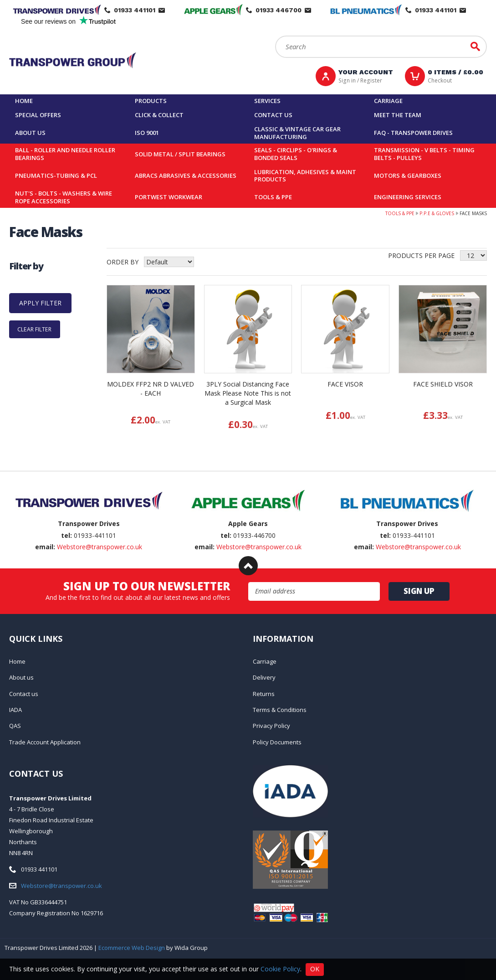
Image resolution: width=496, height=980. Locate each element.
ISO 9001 (147, 133)
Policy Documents (277, 742)
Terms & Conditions (280, 710)
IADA (15, 710)
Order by (123, 262)
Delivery (264, 677)
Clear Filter (34, 329)
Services (267, 101)
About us (30, 133)
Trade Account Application (45, 742)
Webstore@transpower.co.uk (100, 547)
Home (24, 101)
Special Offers (38, 115)
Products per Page (421, 255)
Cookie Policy (280, 968)
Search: (275, 36)
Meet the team (398, 115)
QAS (15, 726)
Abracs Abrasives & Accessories (186, 175)
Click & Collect (159, 115)
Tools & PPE (273, 197)
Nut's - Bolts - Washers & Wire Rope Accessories (64, 197)
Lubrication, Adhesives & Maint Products (305, 176)
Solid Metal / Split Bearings (180, 154)
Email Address (248, 582)
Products (151, 101)
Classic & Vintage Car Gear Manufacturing (297, 133)
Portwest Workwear (169, 197)
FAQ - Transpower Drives (413, 133)
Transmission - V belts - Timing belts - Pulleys (424, 154)
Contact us (273, 115)
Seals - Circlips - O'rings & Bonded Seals (296, 154)
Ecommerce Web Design (132, 948)
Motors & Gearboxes (408, 175)
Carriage (388, 101)
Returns (264, 694)
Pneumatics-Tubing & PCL (56, 175)
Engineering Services (408, 197)
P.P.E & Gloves (437, 213)
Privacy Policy (271, 726)
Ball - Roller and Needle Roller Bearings (65, 154)
